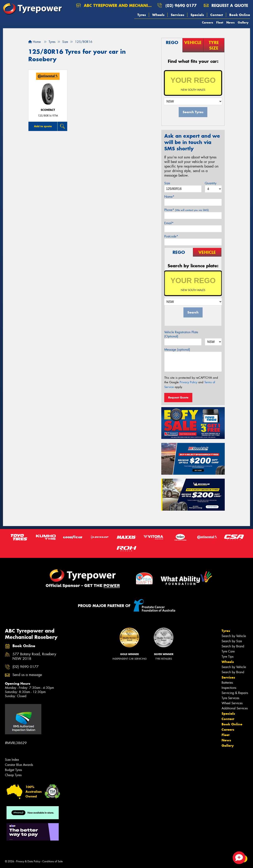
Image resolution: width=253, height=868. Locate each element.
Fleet (220, 22)
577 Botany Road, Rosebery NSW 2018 (34, 656)
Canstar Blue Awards (19, 765)
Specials (197, 15)
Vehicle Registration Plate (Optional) (181, 334)
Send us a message (27, 675)
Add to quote (43, 126)
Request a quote (226, 5)
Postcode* (171, 236)
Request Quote (178, 397)
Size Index (12, 760)
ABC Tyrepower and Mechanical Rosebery (115, 5)
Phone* (186, 210)
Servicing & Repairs (235, 693)
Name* (169, 197)
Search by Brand (233, 646)
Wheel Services (232, 703)
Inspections (229, 688)
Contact (217, 15)
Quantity (211, 183)
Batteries (227, 683)
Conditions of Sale (52, 861)
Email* (169, 223)
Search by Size (232, 641)
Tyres (142, 15)
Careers (208, 22)
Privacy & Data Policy (28, 861)
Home (34, 42)
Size (167, 183)
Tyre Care (228, 651)
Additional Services (235, 708)
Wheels (158, 15)
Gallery (243, 22)
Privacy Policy (188, 382)
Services (177, 15)
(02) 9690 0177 (181, 5)
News (230, 22)
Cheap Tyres (13, 775)
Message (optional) (177, 350)
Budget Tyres (13, 770)
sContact (48, 110)
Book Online (240, 15)
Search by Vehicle (234, 636)
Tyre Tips (228, 657)
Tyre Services (230, 698)
